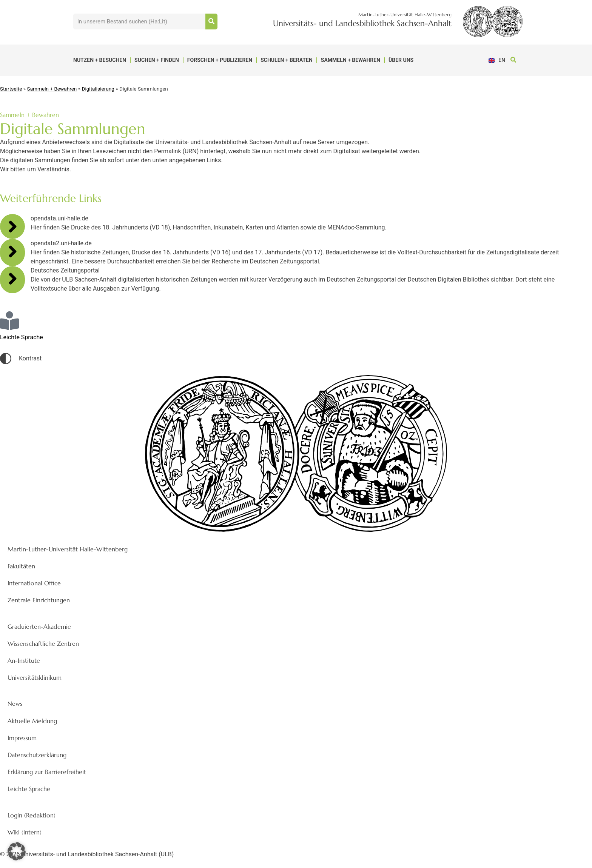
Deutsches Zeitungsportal (65, 270)
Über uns (401, 60)
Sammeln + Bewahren (351, 60)
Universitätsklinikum (35, 677)
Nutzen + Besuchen (100, 60)
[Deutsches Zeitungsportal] (12, 279)
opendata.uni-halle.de (59, 218)
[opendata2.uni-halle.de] (12, 251)
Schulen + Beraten (287, 60)
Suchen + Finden (157, 60)
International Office (34, 583)
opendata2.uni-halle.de (61, 243)
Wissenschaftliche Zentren (43, 643)
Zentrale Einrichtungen (39, 600)
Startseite (11, 89)
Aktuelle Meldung (32, 721)
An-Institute (24, 660)
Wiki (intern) (25, 832)
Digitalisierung (98, 89)
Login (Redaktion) (32, 815)
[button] (513, 60)
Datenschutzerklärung (37, 755)
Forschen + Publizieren (220, 60)
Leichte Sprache (29, 789)
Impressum (22, 738)
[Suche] (211, 22)
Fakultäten (21, 566)
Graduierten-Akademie (39, 626)
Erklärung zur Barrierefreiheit (47, 772)
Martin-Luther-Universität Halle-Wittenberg (68, 549)
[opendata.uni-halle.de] (12, 226)
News (15, 703)
